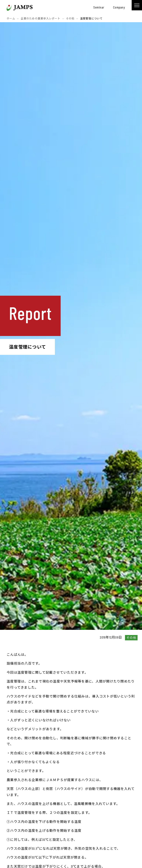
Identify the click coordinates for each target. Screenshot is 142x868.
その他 (70, 18)
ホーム (11, 18)
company (119, 7)
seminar (99, 7)
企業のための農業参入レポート (40, 18)
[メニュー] (137, 5)
